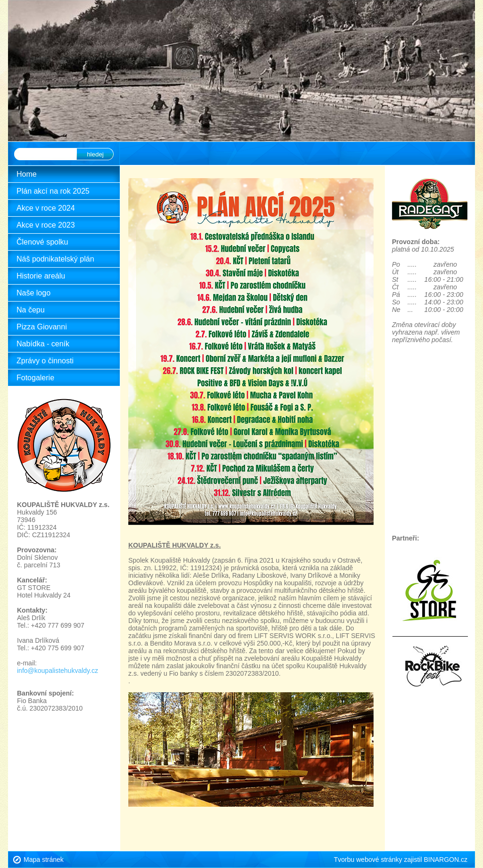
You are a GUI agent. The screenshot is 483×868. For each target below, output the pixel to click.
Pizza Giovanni (42, 327)
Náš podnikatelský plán (55, 259)
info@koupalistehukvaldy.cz (58, 671)
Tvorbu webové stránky (368, 860)
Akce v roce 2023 (46, 225)
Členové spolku (42, 242)
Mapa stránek (44, 860)
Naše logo (33, 293)
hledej (95, 154)
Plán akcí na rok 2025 (53, 191)
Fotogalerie (35, 378)
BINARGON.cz (446, 860)
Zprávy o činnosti (45, 361)
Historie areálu (41, 276)
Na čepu (31, 310)
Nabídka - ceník (43, 344)
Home (27, 174)
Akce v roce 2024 (46, 208)
